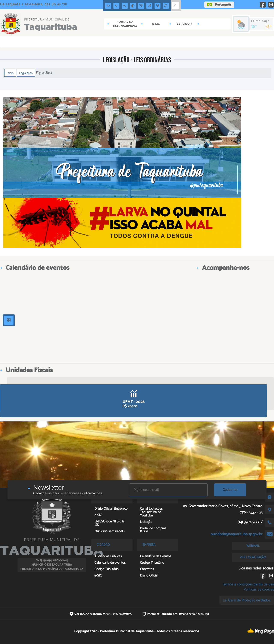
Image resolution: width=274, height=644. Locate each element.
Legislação (26, 73)
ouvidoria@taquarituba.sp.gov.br (237, 534)
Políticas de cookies (259, 589)
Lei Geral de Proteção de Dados (247, 600)
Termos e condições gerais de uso (248, 584)
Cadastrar (230, 490)
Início (10, 73)
